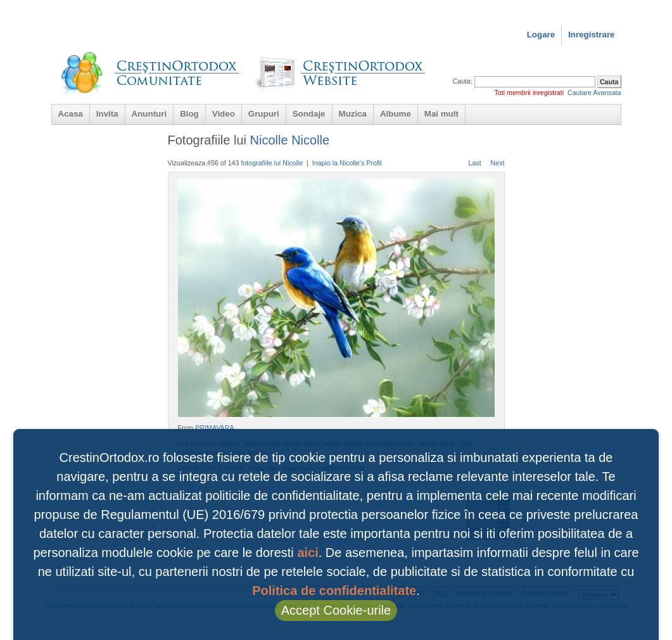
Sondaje (309, 114)
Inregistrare (591, 35)
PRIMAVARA (214, 428)
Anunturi (149, 114)
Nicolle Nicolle (290, 140)
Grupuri (264, 114)
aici (307, 553)
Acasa (71, 114)
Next (498, 163)
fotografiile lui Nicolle (272, 163)
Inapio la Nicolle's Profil (347, 163)
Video (224, 114)
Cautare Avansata (594, 93)
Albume (396, 114)
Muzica (353, 114)
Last (475, 163)
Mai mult (441, 114)
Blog (189, 114)
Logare (541, 35)
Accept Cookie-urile (336, 610)
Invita (107, 114)
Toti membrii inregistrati (529, 93)
